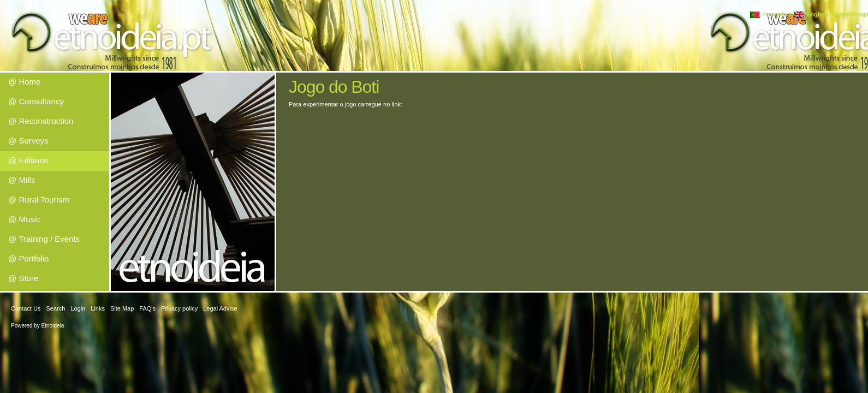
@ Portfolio (28, 258)
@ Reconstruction (41, 121)
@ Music (24, 219)
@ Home (24, 82)
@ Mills (22, 180)
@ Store (23, 278)
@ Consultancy (36, 101)
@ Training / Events (44, 239)
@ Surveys (28, 141)
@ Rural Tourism (39, 200)
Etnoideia (53, 326)
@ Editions (28, 160)
